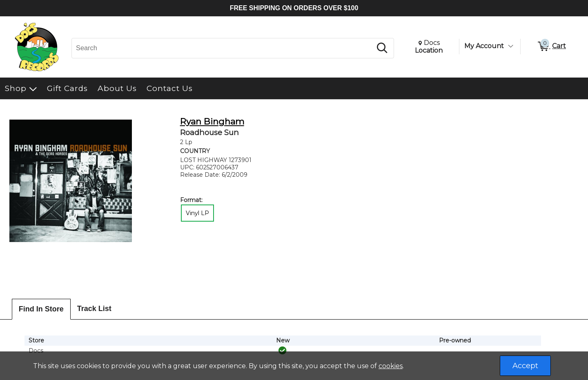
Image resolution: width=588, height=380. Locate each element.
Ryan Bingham (212, 121)
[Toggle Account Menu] (510, 46)
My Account (484, 46)
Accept (525, 366)
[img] (283, 351)
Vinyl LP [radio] (197, 213)
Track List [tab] (94, 309)
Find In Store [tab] (41, 309)
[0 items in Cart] (551, 47)
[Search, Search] (223, 48)
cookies (391, 366)
